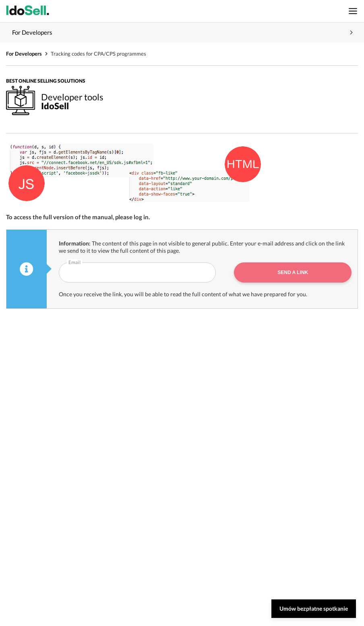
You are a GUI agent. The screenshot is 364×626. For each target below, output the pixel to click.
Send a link (293, 272)
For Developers (24, 54)
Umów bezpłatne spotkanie (314, 608)
